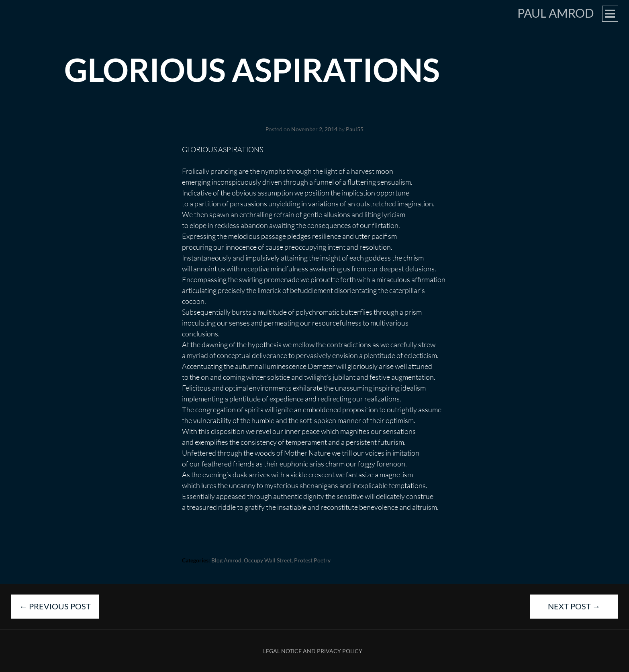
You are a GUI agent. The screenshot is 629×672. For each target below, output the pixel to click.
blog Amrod (226, 560)
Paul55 (355, 129)
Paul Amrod (556, 13)
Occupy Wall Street (268, 560)
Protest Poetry (312, 560)
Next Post (574, 606)
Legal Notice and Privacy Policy (313, 651)
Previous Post (55, 606)
